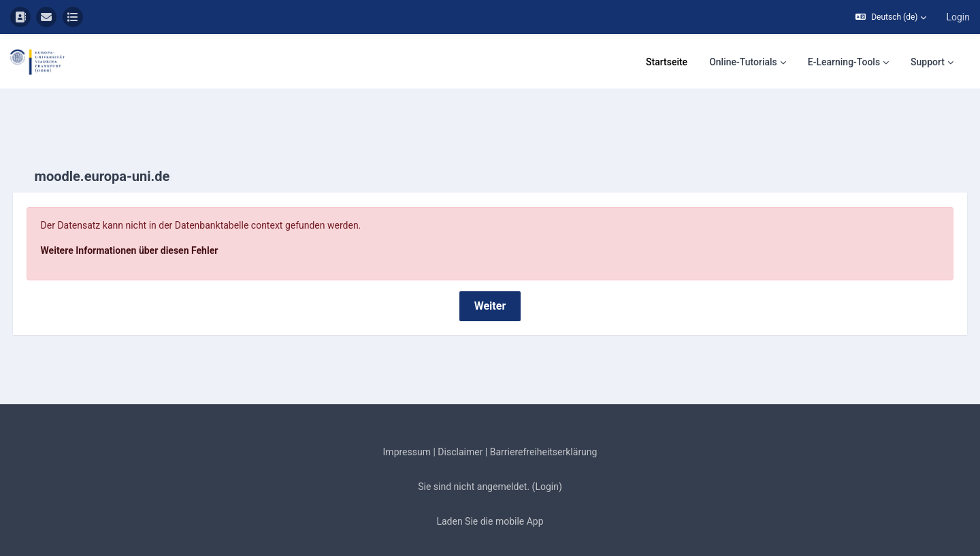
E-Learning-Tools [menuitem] (844, 62)
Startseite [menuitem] (667, 62)
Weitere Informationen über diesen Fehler (155, 218)
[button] (891, 17)
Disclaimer (460, 420)
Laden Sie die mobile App (490, 489)
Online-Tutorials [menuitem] (743, 62)
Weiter (490, 274)
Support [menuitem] (928, 62)
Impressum (407, 420)
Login (958, 17)
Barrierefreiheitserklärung (544, 420)
